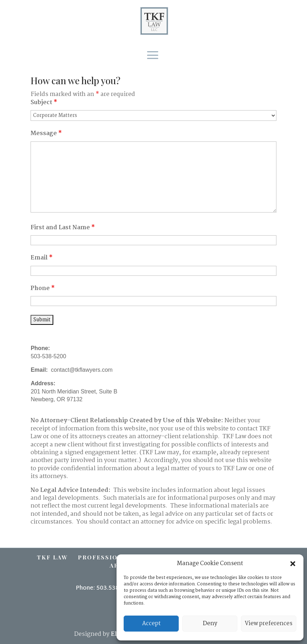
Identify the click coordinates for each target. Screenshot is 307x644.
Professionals (107, 557)
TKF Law (52, 557)
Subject (44, 103)
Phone (43, 288)
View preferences (269, 624)
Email (42, 258)
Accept (151, 624)
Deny (210, 624)
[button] (293, 564)
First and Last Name (63, 228)
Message (46, 133)
